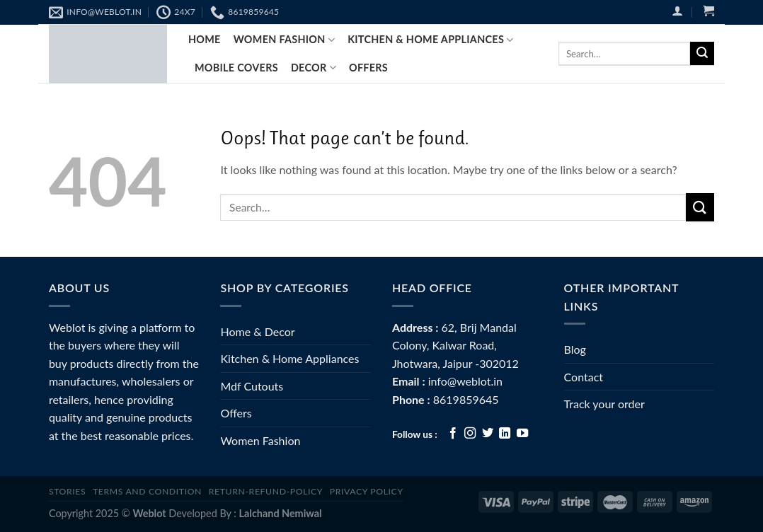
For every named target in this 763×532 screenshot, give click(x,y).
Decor (314, 68)
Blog (575, 349)
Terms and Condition (147, 491)
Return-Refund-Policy (266, 491)
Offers (368, 68)
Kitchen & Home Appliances (430, 40)
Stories (67, 491)
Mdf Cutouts (252, 386)
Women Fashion (260, 440)
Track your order (604, 404)
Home (205, 39)
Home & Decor (257, 331)
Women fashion (284, 40)
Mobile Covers (236, 68)
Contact (584, 377)
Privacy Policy (367, 491)
